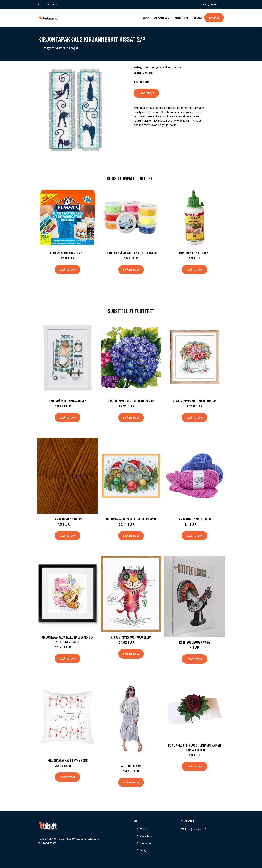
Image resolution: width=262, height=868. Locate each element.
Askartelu (162, 18)
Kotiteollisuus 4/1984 (195, 642)
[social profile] (63, 5)
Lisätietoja (146, 93)
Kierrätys (181, 18)
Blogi (198, 18)
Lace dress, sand (131, 766)
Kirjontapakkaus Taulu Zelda (131, 637)
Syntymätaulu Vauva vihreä (68, 401)
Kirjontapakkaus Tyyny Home (68, 760)
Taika (145, 18)
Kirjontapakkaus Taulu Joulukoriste (131, 519)
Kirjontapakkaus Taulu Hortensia (131, 401)
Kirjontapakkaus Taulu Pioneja (195, 401)
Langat (74, 48)
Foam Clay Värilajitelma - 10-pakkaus (131, 253)
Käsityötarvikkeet (54, 48)
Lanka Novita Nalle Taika (194, 519)
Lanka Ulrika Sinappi (68, 519)
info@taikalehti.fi (212, 4)
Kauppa (214, 18)
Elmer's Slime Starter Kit (68, 253)
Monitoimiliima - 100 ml (195, 253)
